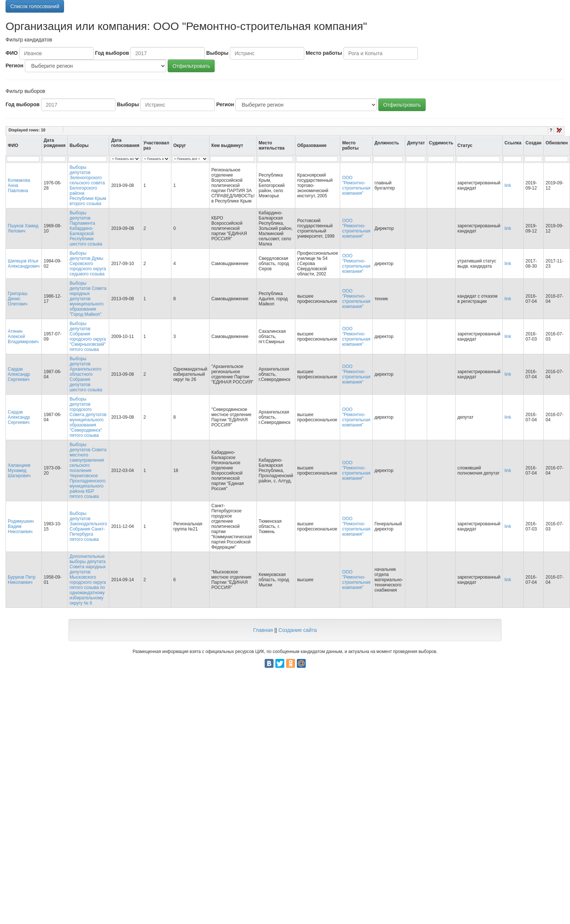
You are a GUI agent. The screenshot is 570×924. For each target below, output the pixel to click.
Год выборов (112, 53)
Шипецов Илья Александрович (24, 264)
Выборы (217, 53)
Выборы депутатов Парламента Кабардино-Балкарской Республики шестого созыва (86, 228)
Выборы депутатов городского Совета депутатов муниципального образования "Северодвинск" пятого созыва (88, 417)
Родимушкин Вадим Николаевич (21, 526)
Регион (14, 66)
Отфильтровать (191, 66)
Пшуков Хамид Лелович (23, 228)
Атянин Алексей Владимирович (23, 337)
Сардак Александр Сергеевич (19, 374)
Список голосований (35, 6)
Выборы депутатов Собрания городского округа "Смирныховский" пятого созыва (88, 337)
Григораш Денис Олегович (18, 299)
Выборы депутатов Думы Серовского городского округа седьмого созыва (88, 264)
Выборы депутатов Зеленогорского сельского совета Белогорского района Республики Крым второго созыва (88, 185)
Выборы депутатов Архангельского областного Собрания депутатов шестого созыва (86, 374)
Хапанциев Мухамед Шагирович (19, 471)
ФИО (12, 53)
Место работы (324, 53)
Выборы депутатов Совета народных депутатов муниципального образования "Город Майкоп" (88, 299)
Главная (263, 630)
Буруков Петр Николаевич (22, 580)
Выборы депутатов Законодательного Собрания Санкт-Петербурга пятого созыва (88, 526)
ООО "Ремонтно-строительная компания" (356, 185)
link (508, 185)
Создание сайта (298, 630)
